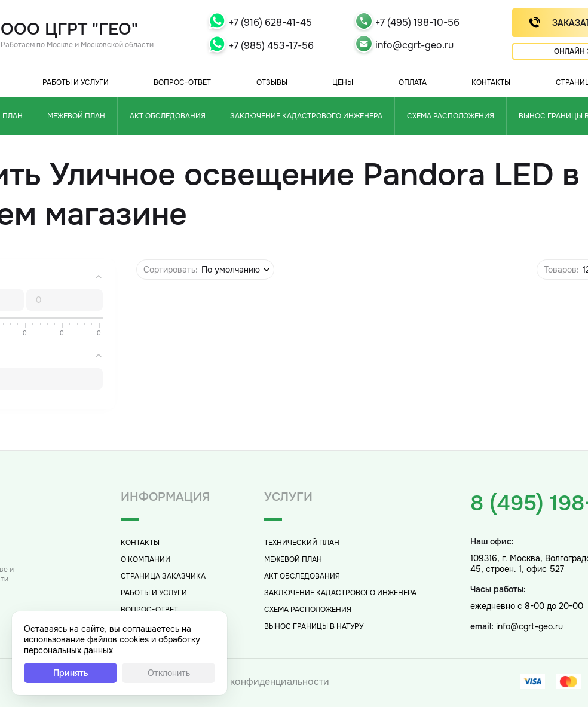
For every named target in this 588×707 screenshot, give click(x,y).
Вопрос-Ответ (182, 82)
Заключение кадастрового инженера (306, 116)
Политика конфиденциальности (256, 682)
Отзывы (272, 82)
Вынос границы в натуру (314, 626)
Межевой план (76, 116)
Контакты (491, 82)
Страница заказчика (163, 576)
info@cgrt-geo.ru (414, 45)
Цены (343, 82)
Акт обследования (168, 116)
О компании (146, 559)
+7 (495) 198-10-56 (417, 22)
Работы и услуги (76, 82)
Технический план (302, 543)
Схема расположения (451, 116)
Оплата (413, 82)
